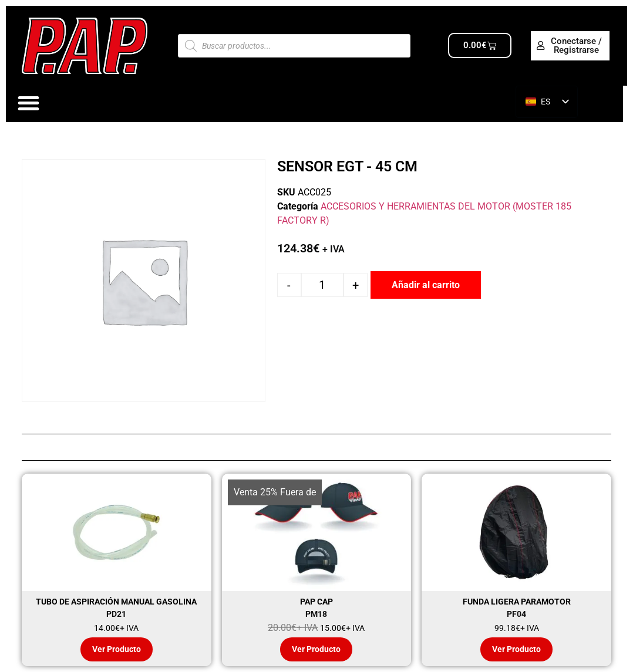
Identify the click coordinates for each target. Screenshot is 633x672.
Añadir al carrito (426, 285)
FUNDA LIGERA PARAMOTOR (517, 602)
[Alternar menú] (28, 103)
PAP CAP (316, 602)
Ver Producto (117, 649)
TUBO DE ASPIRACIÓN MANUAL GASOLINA (116, 602)
